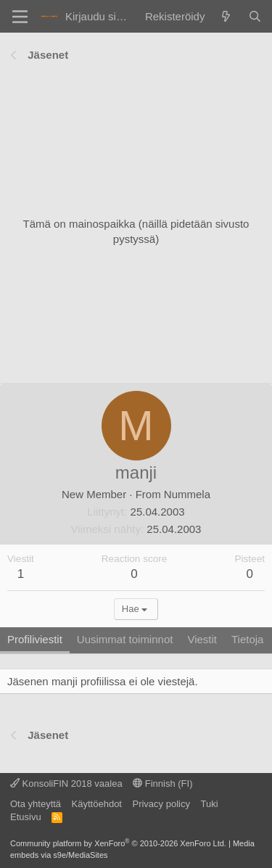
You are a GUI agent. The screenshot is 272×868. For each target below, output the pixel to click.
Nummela (187, 494)
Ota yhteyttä (36, 804)
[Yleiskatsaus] (226, 16)
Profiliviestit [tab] (35, 639)
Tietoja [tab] (247, 639)
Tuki (209, 804)
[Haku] (255, 16)
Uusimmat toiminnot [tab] (125, 639)
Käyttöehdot (97, 804)
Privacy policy (161, 804)
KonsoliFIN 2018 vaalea (66, 784)
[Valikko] (20, 17)
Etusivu (26, 817)
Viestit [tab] (202, 639)
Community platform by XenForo (118, 843)
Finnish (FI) (162, 784)
